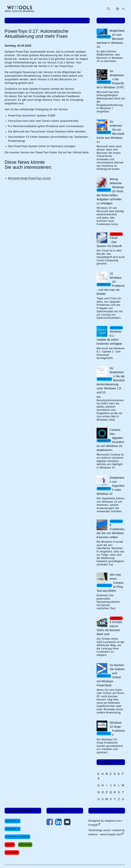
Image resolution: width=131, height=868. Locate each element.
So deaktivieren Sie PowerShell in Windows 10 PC (110, 79)
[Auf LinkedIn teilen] (58, 823)
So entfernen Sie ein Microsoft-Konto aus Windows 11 (111, 132)
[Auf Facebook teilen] (50, 823)
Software (25, 845)
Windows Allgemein (17, 837)
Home (11, 21)
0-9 (99, 776)
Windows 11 (13, 821)
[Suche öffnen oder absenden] (108, 9)
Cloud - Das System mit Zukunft (109, 242)
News (26, 21)
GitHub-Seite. (81, 152)
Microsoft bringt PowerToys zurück (29, 178)
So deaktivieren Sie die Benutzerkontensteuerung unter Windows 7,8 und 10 (111, 380)
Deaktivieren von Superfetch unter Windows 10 (111, 486)
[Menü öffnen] (123, 9)
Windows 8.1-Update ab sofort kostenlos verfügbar (109, 338)
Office (10, 845)
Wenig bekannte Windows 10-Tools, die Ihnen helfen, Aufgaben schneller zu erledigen (110, 191)
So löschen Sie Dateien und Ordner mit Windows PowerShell (111, 675)
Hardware (12, 853)
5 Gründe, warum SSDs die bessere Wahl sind (110, 628)
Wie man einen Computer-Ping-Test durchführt (110, 583)
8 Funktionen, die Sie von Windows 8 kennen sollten (111, 531)
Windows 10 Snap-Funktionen (117, 729)
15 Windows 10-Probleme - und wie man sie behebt (111, 284)
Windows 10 (13, 829)
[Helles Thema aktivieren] (118, 9)
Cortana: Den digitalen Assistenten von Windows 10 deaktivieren (110, 440)
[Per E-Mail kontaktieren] (67, 823)
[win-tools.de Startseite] (19, 9)
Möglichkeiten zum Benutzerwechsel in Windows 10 (110, 39)
